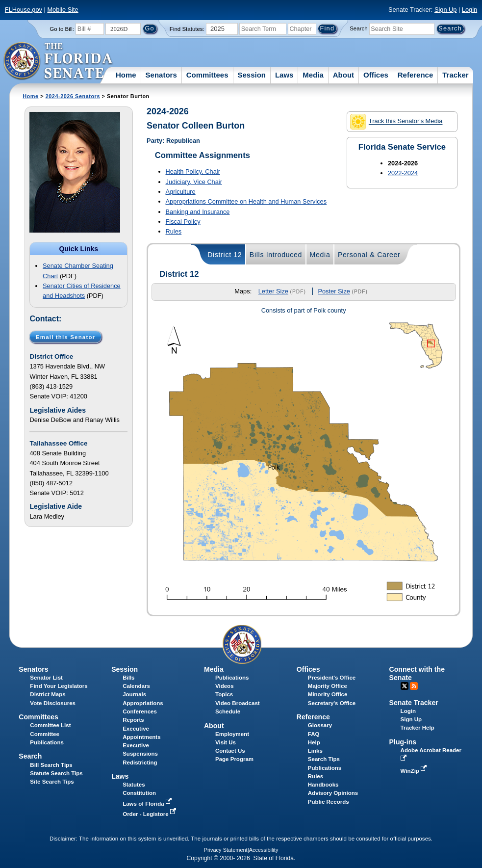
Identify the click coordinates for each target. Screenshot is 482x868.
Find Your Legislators (59, 686)
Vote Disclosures (53, 703)
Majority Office (328, 686)
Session (252, 75)
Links (315, 751)
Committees (207, 75)
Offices (376, 75)
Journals (134, 694)
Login (469, 10)
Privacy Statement (226, 850)
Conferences (140, 711)
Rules (174, 231)
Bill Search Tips (51, 765)
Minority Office (328, 694)
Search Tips (324, 759)
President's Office (332, 678)
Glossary (320, 725)
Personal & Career (369, 255)
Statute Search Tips (56, 773)
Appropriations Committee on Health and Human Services (246, 201)
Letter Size (273, 291)
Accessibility (264, 850)
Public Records (329, 802)
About (343, 75)
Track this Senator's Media (396, 122)
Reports (133, 720)
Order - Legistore (150, 814)
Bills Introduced (276, 255)
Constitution (139, 793)
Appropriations (143, 703)
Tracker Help (418, 728)
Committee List (50, 725)
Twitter (405, 686)
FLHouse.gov (24, 10)
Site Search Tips (52, 782)
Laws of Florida (148, 804)
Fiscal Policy (183, 222)
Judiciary (194, 182)
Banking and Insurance (198, 212)
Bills (128, 678)
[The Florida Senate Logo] (59, 61)
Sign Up (446, 10)
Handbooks (323, 785)
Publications (232, 678)
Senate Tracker (414, 703)
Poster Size (334, 291)
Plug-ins (403, 742)
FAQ (314, 734)
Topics (224, 694)
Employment (232, 734)
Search (358, 28)
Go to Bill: (62, 29)
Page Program (234, 759)
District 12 (225, 255)
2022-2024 (403, 173)
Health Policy (193, 171)
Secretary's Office (332, 703)
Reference (416, 75)
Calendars (136, 686)
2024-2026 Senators (73, 96)
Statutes (134, 785)
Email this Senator (65, 337)
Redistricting (140, 763)
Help (314, 742)
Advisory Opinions (333, 793)
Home (126, 75)
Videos (225, 686)
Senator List (46, 678)
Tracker (455, 75)
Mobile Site (63, 10)
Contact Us (230, 751)
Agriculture (181, 192)
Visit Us (226, 742)
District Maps (48, 694)
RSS (414, 686)
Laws (284, 75)
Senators (161, 75)
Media (313, 75)
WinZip (415, 771)
